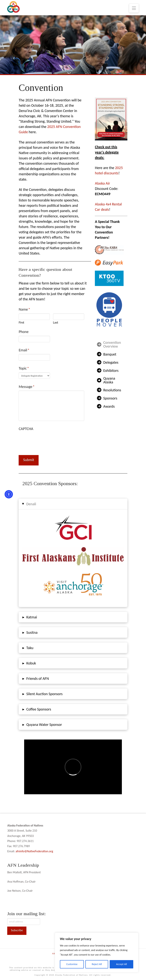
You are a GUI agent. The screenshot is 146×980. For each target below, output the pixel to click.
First (21, 322)
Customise (72, 964)
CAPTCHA (26, 429)
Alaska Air (102, 183)
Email (24, 350)
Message (27, 387)
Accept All (122, 964)
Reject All (97, 964)
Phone (24, 332)
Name (24, 309)
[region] (97, 953)
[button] (134, 8)
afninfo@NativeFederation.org (34, 851)
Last (56, 322)
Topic (24, 368)
